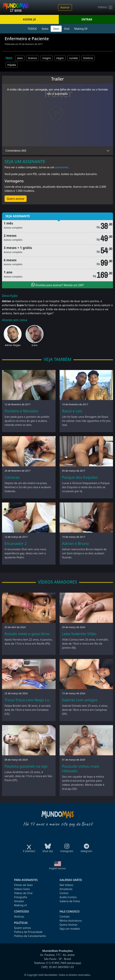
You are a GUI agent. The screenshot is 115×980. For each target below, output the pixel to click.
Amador (19, 901)
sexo (20, 58)
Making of (20, 905)
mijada (12, 65)
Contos (64, 893)
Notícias (19, 917)
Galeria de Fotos (70, 901)
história (88, 58)
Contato (65, 917)
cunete (73, 58)
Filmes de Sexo (23, 885)
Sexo (56, 29)
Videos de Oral (23, 893)
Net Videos (66, 885)
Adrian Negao (13, 345)
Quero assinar (16, 199)
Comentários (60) (16, 151)
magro (47, 58)
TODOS (32, 29)
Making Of (81, 29)
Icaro (35, 345)
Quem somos (23, 928)
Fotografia (21, 897)
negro (60, 58)
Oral (67, 29)
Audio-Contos (68, 897)
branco (32, 58)
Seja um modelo (70, 929)
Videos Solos (22, 889)
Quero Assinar (69, 925)
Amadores (66, 889)
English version (58, 868)
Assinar (65, 7)
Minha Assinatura (71, 921)
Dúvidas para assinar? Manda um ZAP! (58, 285)
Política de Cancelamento (30, 936)
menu (105, 7)
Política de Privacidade (28, 932)
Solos (45, 29)
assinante (62, 167)
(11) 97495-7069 (56, 963)
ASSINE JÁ (29, 19)
